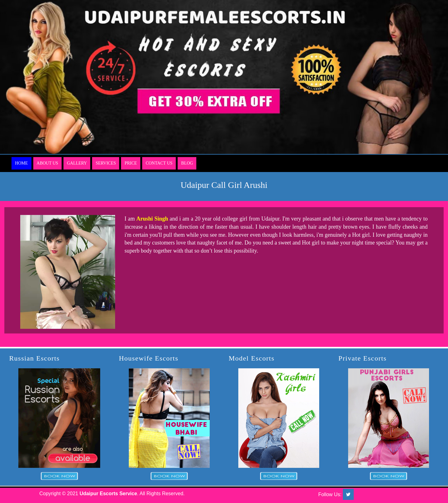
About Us (47, 163)
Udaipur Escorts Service (108, 494)
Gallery (77, 163)
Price (131, 163)
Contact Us (159, 163)
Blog (187, 163)
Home (21, 163)
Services (106, 163)
